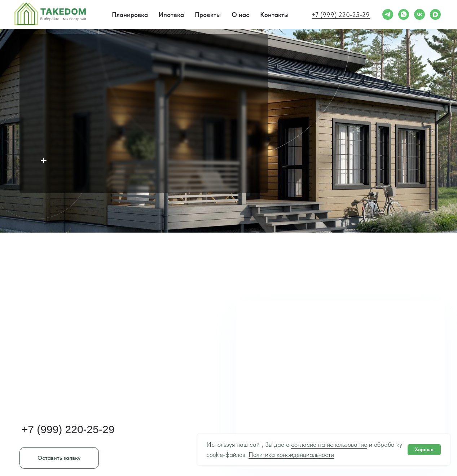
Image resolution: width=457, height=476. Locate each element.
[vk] (419, 14)
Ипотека (171, 15)
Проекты (208, 15)
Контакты (274, 15)
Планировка (130, 15)
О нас (240, 15)
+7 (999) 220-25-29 (341, 15)
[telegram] (388, 14)
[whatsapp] (404, 14)
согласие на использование (329, 444)
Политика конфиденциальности (291, 455)
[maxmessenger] (435, 14)
